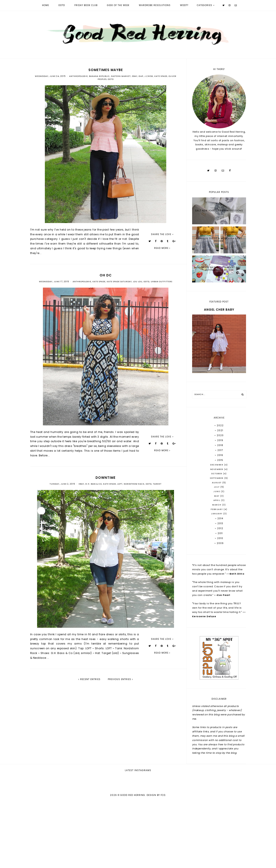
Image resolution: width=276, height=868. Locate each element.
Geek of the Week (118, 5)
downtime (106, 478)
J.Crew (149, 76)
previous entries (120, 679)
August (217, 483)
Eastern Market (121, 76)
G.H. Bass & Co (94, 484)
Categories (205, 5)
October (217, 474)
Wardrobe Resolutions (155, 5)
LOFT (120, 484)
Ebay (135, 76)
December (217, 465)
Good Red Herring (133, 862)
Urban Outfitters (162, 282)
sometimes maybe (106, 70)
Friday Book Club (86, 5)
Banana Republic (99, 76)
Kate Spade (161, 76)
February (217, 509)
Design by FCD (156, 862)
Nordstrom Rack (134, 484)
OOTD (62, 5)
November (217, 469)
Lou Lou (138, 282)
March (217, 505)
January (217, 514)
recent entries (89, 679)
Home (45, 5)
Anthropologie (78, 76)
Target (157, 484)
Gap (141, 76)
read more (162, 248)
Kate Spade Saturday (119, 282)
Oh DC (106, 275)
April (217, 500)
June (217, 491)
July (217, 487)
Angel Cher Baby (219, 310)
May (217, 496)
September (217, 478)
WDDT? (184, 5)
